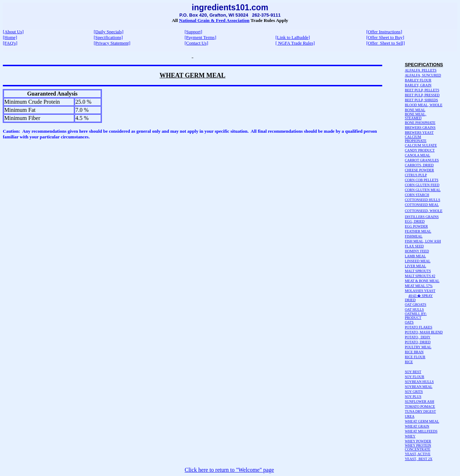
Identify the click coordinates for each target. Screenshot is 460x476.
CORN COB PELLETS (422, 180)
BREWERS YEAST (419, 133)
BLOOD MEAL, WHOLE (424, 105)
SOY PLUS (413, 397)
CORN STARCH (417, 195)
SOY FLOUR (415, 377)
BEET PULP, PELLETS (422, 90)
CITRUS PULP (416, 175)
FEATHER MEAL (418, 231)
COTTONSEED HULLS (423, 200)
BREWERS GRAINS (420, 128)
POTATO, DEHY (418, 337)
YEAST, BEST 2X (419, 459)
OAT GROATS (416, 305)
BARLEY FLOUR (418, 80)
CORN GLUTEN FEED (422, 185)
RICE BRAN (414, 352)
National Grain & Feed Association (214, 20)
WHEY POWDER (418, 441)
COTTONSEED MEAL (422, 205)
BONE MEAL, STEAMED (416, 116)
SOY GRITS (414, 392)
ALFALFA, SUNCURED (423, 75)
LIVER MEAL (415, 266)
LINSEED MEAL (418, 261)
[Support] (193, 32)
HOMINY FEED (417, 251)
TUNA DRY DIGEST (420, 411)
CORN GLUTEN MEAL (423, 190)
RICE (409, 362)
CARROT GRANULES (422, 160)
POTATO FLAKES (419, 327)
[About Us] (13, 32)
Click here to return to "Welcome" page (229, 470)
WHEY (410, 436)
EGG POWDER (416, 226)
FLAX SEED (414, 246)
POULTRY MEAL (418, 347)
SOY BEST (413, 372)
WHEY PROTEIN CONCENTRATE (418, 447)
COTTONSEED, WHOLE (424, 211)
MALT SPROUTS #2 (420, 276)
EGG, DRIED (415, 221)
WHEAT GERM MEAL (422, 421)
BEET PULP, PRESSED (422, 95)
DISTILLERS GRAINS (422, 217)
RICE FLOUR (415, 357)
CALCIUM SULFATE (421, 145)
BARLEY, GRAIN (418, 85)
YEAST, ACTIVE (418, 454)
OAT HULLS (414, 309)
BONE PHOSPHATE (420, 123)
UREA (410, 416)
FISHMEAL (414, 236)
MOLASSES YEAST (420, 291)
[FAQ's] (10, 43)
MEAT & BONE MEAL (422, 281)
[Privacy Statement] (112, 43)
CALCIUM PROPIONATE (416, 139)
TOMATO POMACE (420, 406)
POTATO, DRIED (418, 342)
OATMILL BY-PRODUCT (416, 316)
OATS (409, 322)
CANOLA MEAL (418, 155)
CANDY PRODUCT (420, 150)
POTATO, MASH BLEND (424, 332)
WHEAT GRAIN (417, 426)
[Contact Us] (196, 43)
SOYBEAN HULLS (419, 382)
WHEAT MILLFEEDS (421, 431)
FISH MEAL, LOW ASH (423, 241)
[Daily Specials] (109, 32)
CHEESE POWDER (420, 170)
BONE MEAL (415, 110)
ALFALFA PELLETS (421, 70)
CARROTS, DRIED (419, 165)
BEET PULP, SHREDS (421, 100)
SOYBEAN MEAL (419, 387)
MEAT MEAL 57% (419, 286)
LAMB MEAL (415, 256)
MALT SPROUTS (418, 271)
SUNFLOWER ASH (420, 402)
